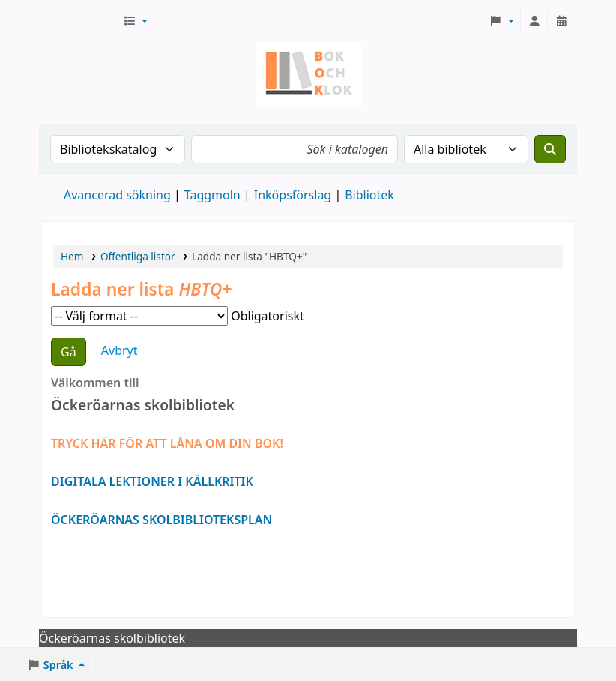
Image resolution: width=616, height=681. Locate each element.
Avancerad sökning (117, 195)
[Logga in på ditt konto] (534, 21)
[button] (135, 21)
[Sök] (550, 149)
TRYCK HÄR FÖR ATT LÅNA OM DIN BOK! (167, 443)
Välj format (139, 316)
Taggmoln (212, 195)
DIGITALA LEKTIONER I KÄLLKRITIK (152, 481)
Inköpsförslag (293, 195)
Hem (72, 256)
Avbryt (120, 350)
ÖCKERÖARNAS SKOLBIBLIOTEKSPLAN (161, 520)
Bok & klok (79, 21)
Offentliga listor (138, 256)
